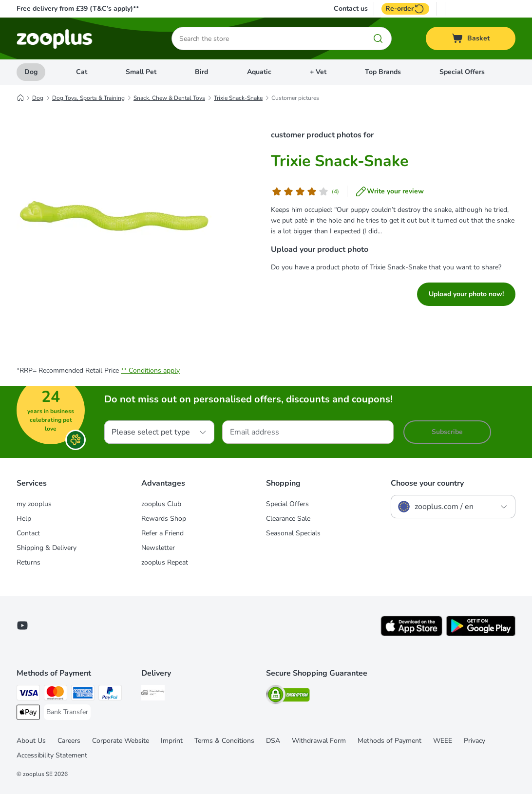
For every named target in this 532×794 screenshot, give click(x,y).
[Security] (288, 696)
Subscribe (447, 432)
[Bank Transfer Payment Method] (67, 712)
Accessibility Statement (52, 755)
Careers (69, 741)
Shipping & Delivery (47, 548)
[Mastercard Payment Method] (56, 694)
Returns (28, 562)
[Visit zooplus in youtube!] (22, 625)
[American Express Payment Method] (83, 694)
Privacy (475, 741)
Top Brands (383, 72)
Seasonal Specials (293, 533)
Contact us (351, 9)
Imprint (172, 741)
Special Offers (462, 72)
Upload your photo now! (466, 294)
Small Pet (141, 72)
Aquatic (259, 72)
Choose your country (427, 483)
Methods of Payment (389, 741)
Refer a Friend (162, 533)
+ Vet (318, 72)
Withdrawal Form (319, 741)
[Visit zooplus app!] (411, 634)
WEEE (443, 741)
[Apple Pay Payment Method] (28, 714)
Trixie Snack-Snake (238, 98)
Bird (201, 72)
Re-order (405, 9)
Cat (82, 72)
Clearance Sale (288, 519)
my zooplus (34, 504)
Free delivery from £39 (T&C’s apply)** (78, 9)
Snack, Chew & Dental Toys (169, 98)
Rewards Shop (164, 519)
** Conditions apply (150, 370)
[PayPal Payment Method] (110, 694)
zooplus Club (161, 504)
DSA (273, 741)
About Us (31, 741)
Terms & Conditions (224, 741)
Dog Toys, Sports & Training (88, 98)
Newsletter (158, 548)
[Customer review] (305, 191)
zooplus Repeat (165, 562)
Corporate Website (121, 741)
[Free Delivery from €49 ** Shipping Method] (153, 694)
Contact (28, 533)
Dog (31, 72)
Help (24, 519)
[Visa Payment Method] (28, 694)
